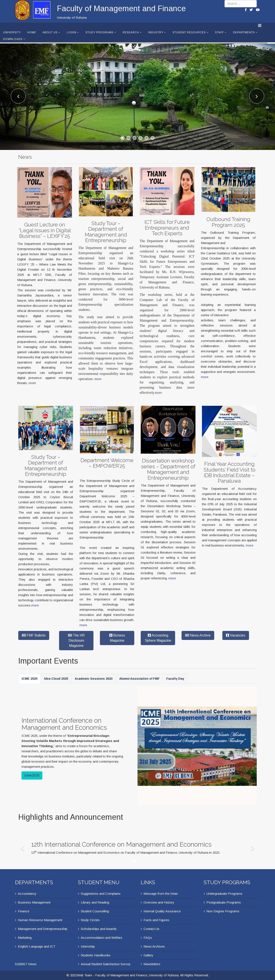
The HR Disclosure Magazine (76, 640)
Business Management (34, 902)
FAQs (148, 938)
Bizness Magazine (117, 638)
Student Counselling (95, 911)
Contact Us (151, 929)
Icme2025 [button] (32, 775)
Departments (244, 32)
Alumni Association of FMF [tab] (139, 679)
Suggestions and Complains (101, 894)
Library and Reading (95, 902)
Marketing (25, 938)
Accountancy (27, 894)
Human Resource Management (40, 920)
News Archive (198, 635)
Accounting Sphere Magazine (158, 638)
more (98, 377)
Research (131, 32)
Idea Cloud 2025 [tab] (56, 679)
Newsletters (152, 964)
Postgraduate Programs (224, 902)
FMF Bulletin (34, 635)
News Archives (154, 946)
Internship (88, 946)
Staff (219, 32)
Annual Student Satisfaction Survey (106, 964)
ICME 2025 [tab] (30, 679)
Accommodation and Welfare (102, 938)
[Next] (253, 846)
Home (32, 32)
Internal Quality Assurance (162, 911)
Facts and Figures (156, 920)
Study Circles (90, 920)
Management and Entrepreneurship (43, 929)
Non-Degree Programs (223, 911)
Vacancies (236, 635)
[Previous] (23, 846)
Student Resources (189, 32)
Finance (24, 911)
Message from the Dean (161, 894)
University (12, 32)
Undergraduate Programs (224, 894)
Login (72, 32)
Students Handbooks (96, 955)
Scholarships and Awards (99, 929)
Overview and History (159, 902)
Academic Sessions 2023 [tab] (94, 679)
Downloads (13, 39)
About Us (50, 32)
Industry (156, 32)
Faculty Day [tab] (175, 679)
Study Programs (99, 32)
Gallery (148, 955)
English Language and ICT (37, 946)
